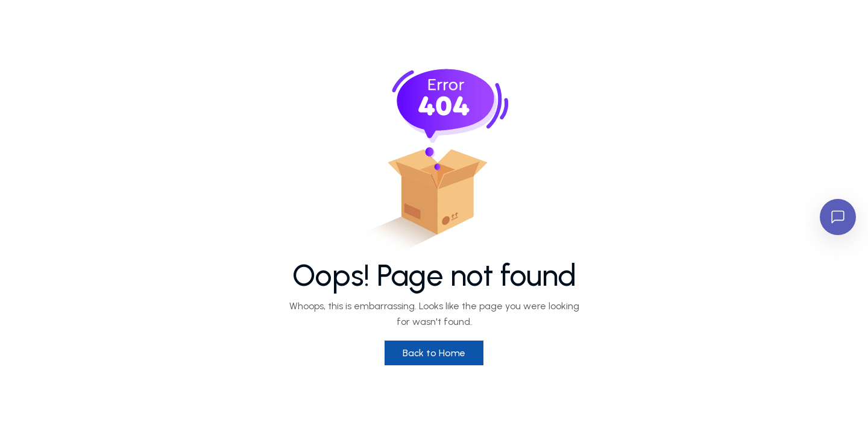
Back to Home (434, 353)
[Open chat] (838, 217)
